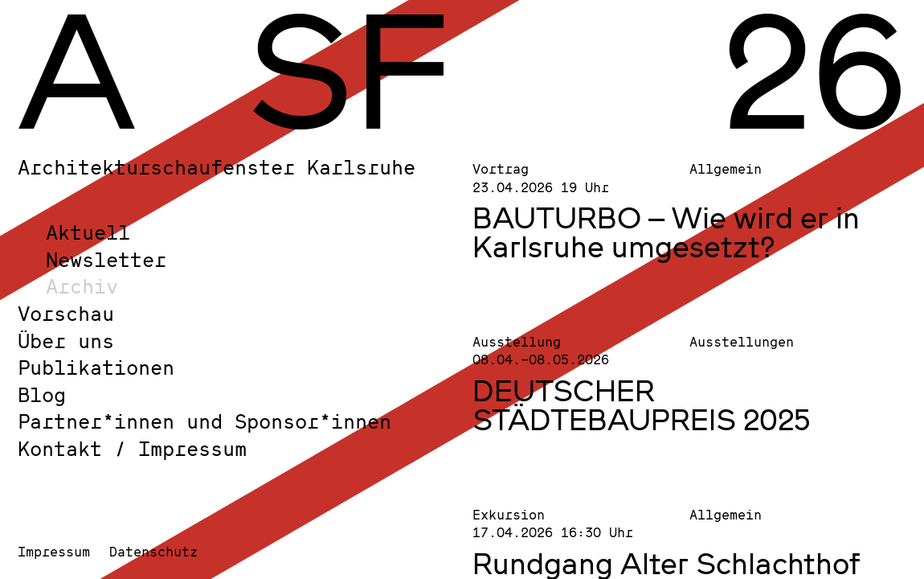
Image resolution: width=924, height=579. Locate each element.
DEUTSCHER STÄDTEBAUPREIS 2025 (642, 404)
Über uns (66, 341)
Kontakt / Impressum (132, 448)
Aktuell (88, 232)
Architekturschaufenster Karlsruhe (217, 167)
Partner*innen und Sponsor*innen (204, 421)
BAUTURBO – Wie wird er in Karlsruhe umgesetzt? (666, 232)
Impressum (54, 551)
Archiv (82, 286)
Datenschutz (153, 551)
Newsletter (106, 259)
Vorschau (66, 313)
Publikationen (96, 367)
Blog (42, 394)
